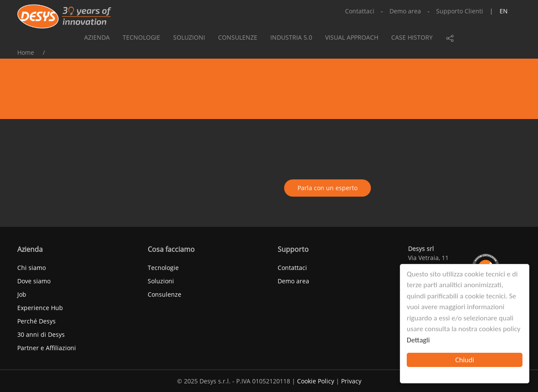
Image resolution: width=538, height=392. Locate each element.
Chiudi (465, 360)
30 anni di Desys (41, 334)
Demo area (405, 11)
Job (22, 294)
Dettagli (418, 340)
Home (26, 52)
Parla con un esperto (328, 188)
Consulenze (238, 37)
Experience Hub (40, 308)
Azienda (97, 37)
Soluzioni (189, 37)
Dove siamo (34, 281)
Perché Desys (36, 321)
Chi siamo (32, 268)
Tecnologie (141, 37)
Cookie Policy (316, 381)
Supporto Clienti (460, 11)
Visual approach (352, 37)
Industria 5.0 (291, 37)
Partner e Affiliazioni (47, 348)
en (504, 11)
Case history (412, 37)
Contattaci (360, 11)
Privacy (351, 381)
